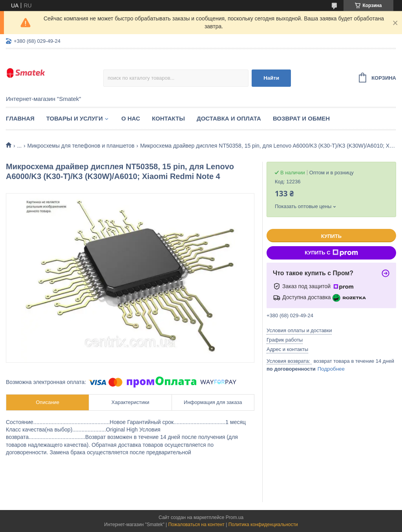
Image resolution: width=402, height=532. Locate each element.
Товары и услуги (75, 118)
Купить (331, 236)
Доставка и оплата (229, 118)
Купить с (331, 253)
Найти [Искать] (271, 78)
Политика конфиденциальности (263, 525)
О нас (131, 118)
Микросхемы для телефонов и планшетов (81, 146)
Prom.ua (235, 517)
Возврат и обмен (301, 118)
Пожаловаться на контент (196, 525)
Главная (20, 118)
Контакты (168, 118)
